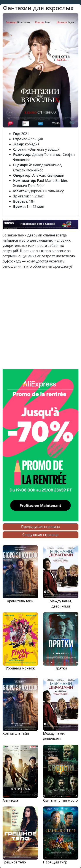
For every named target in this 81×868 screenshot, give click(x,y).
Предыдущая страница (40, 527)
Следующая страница (41, 535)
